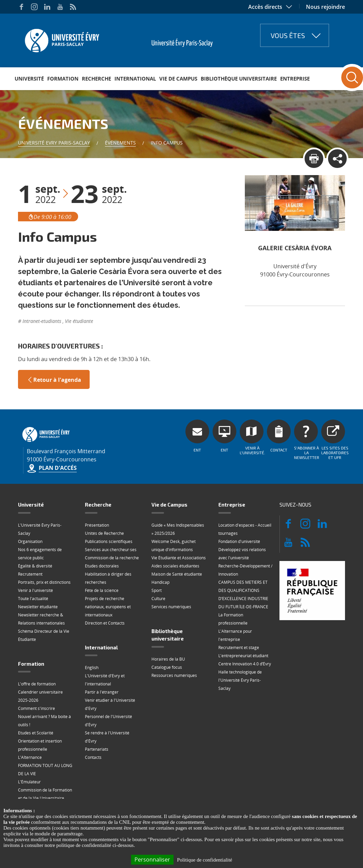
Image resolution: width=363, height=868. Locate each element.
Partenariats (97, 749)
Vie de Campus (178, 79)
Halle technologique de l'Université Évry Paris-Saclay (240, 680)
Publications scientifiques (109, 541)
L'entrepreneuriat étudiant (243, 656)
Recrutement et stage (239, 648)
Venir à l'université (35, 590)
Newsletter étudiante (38, 607)
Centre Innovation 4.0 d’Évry (245, 664)
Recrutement (30, 574)
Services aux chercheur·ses (111, 550)
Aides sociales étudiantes (175, 566)
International (135, 79)
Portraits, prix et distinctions (44, 582)
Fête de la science (102, 590)
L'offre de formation (37, 684)
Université (29, 79)
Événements (120, 143)
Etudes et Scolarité (36, 733)
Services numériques (171, 607)
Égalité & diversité (35, 566)
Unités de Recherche (104, 533)
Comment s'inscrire (37, 708)
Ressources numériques (174, 675)
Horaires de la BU (168, 659)
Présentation (97, 525)
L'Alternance (30, 757)
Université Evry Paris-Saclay (54, 143)
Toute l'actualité (33, 599)
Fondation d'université (239, 541)
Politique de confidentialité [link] (204, 860)
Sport (157, 590)
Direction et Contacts (105, 623)
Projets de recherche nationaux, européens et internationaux (108, 607)
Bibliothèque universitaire (239, 79)
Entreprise (295, 79)
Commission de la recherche (112, 558)
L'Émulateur (29, 782)
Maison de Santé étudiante (177, 574)
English (92, 668)
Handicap (160, 582)
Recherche (96, 79)
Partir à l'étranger (102, 692)
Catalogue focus (167, 667)
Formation (63, 79)
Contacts (93, 757)
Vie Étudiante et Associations (179, 558)
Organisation (30, 541)
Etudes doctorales (102, 566)
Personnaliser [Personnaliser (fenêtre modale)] (152, 860)
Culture (158, 599)
